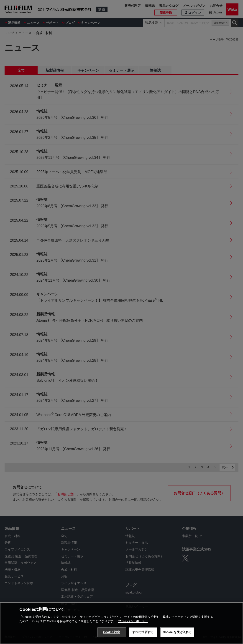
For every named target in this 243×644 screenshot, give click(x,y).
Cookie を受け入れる (177, 633)
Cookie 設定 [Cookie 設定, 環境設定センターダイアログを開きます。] (112, 633)
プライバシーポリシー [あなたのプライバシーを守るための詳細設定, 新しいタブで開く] (133, 622)
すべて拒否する (143, 633)
